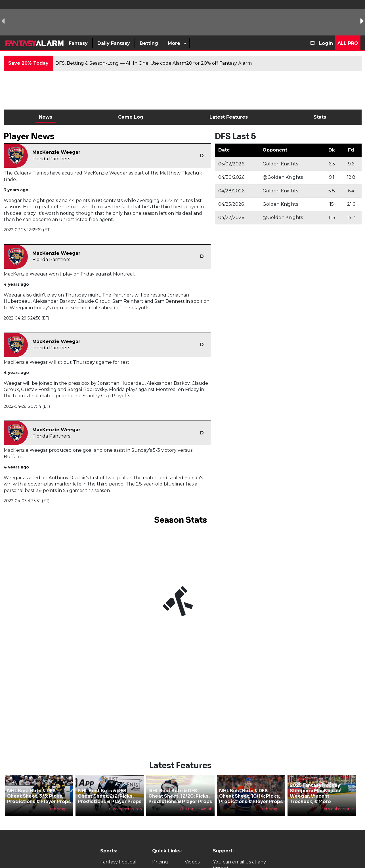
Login (326, 43)
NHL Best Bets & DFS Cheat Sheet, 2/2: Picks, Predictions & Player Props (110, 796)
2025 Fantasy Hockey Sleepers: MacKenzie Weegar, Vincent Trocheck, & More (315, 794)
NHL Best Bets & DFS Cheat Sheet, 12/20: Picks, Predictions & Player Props (180, 796)
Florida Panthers (51, 159)
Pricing (160, 862)
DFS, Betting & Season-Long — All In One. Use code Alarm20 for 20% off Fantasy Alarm (154, 63)
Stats (320, 117)
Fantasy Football (119, 862)
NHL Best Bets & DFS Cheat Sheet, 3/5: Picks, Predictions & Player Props (39, 796)
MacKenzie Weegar (56, 152)
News (46, 117)
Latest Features (229, 117)
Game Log (131, 117)
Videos (192, 862)
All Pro (348, 43)
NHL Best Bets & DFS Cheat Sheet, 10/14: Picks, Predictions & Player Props (251, 796)
